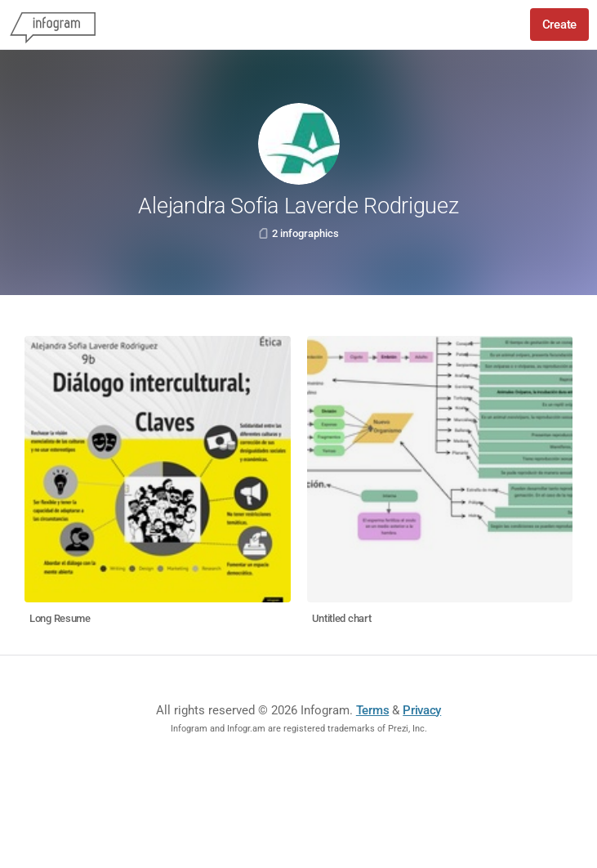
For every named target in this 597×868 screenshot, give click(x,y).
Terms (373, 710)
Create (559, 25)
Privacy (422, 710)
